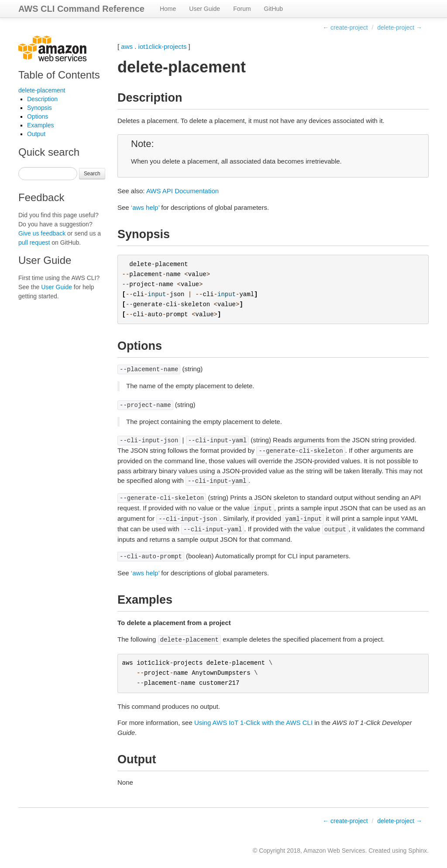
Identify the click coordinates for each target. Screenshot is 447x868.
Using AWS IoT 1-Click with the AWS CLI (253, 723)
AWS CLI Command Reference (81, 9)
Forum (242, 9)
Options (38, 116)
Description (42, 99)
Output (36, 134)
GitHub (274, 9)
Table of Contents (59, 75)
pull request (34, 243)
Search (92, 174)
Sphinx (418, 851)
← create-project (345, 27)
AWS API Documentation (182, 191)
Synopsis (40, 108)
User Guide (205, 9)
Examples (40, 125)
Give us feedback (42, 233)
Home (168, 9)
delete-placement (42, 90)
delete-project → (400, 27)
